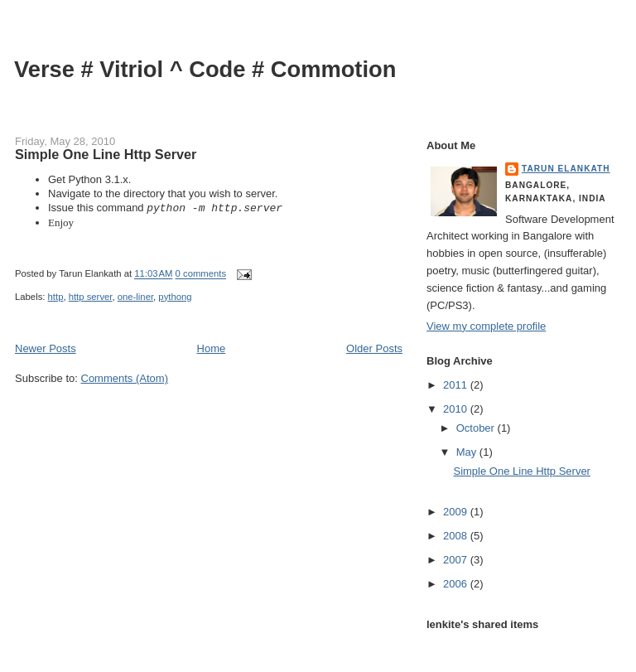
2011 (457, 385)
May (468, 452)
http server (91, 297)
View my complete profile (486, 326)
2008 (457, 536)
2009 (457, 512)
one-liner (135, 297)
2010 (457, 409)
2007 (457, 560)
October (477, 428)
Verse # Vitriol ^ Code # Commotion (205, 69)
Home (212, 348)
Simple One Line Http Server (106, 154)
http (56, 297)
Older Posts (374, 348)
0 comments (201, 274)
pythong (175, 297)
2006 (457, 584)
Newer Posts (46, 348)
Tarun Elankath (566, 169)
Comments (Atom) (125, 378)
